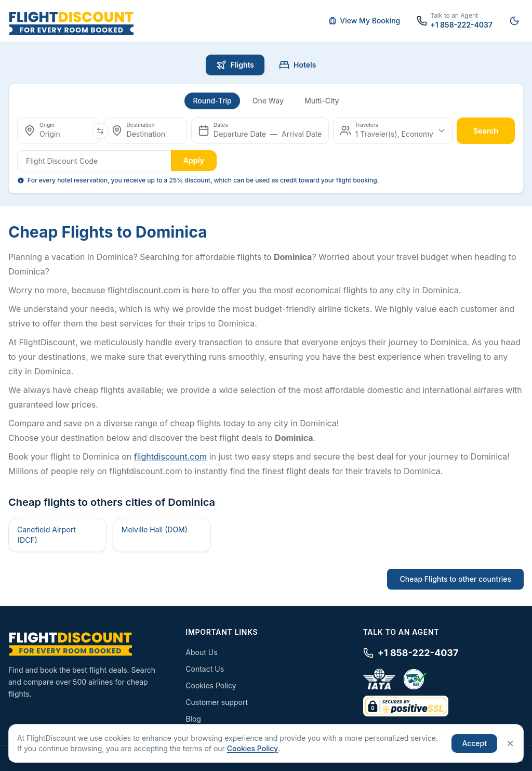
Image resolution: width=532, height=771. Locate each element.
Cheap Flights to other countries (455, 579)
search (486, 131)
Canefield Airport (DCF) (46, 535)
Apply (194, 160)
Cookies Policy (211, 685)
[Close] (510, 743)
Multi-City (322, 101)
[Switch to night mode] (514, 21)
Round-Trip (212, 101)
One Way (268, 101)
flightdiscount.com (170, 456)
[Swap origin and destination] (100, 131)
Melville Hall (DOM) (155, 530)
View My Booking (364, 21)
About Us (201, 652)
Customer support (217, 702)
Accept (474, 743)
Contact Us (205, 669)
